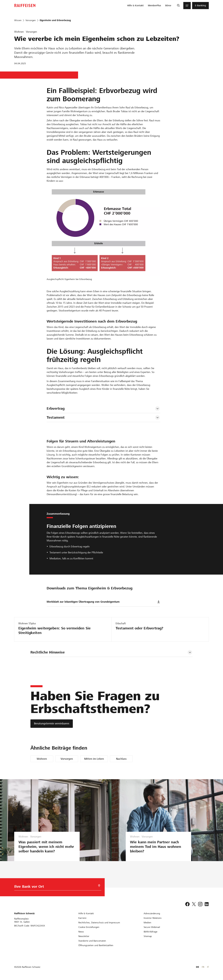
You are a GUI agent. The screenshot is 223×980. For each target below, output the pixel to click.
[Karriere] (82, 918)
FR (203, 967)
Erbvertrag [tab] (56, 408)
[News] (81, 932)
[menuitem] (135, 6)
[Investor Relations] (153, 918)
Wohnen (42, 759)
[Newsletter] (84, 936)
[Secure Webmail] (152, 927)
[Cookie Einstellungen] (89, 927)
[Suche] (178, 6)
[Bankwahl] (55, 887)
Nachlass (121, 759)
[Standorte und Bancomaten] (92, 941)
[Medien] (147, 923)
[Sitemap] (148, 936)
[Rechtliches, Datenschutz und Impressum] (99, 923)
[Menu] (187, 6)
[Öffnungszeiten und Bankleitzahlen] (96, 945)
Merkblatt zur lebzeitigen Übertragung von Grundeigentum (103, 602)
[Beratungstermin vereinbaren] (52, 724)
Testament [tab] (56, 417)
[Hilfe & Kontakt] (86, 913)
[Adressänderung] (152, 913)
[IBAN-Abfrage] (150, 932)
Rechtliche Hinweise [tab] (48, 652)
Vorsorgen (67, 759)
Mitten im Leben (94, 759)
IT (208, 967)
